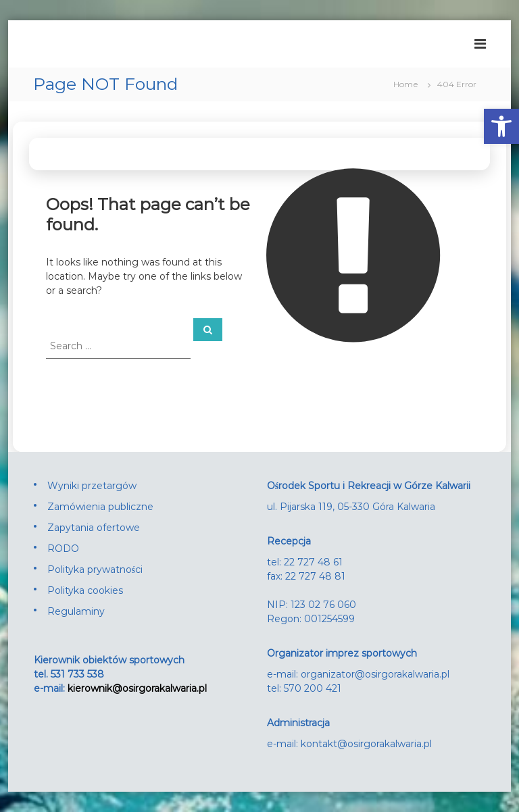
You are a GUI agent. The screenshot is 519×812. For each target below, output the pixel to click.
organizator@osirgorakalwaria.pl (375, 674)
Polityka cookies (85, 590)
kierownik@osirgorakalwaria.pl (137, 688)
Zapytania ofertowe (94, 528)
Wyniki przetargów (92, 486)
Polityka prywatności (95, 569)
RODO (63, 549)
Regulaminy (76, 611)
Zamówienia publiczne (100, 507)
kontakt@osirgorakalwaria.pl (366, 744)
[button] (501, 126)
